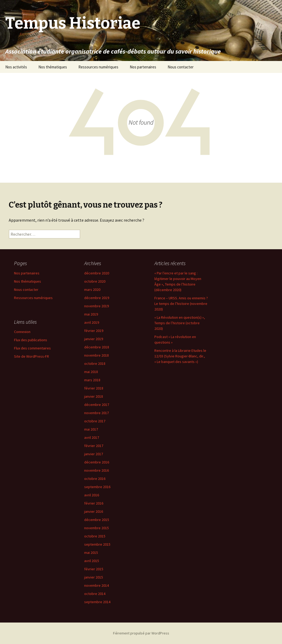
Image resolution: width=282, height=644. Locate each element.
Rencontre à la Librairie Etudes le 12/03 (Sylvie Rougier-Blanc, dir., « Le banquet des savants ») (180, 356)
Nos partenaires (143, 67)
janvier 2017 (94, 454)
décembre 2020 (97, 273)
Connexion (22, 332)
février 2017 (94, 446)
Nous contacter (181, 67)
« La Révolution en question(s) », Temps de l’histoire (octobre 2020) (180, 323)
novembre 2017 (97, 413)
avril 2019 (92, 322)
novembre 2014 (97, 585)
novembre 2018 (97, 355)
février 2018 (94, 388)
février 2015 (94, 569)
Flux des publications (31, 340)
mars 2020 (92, 290)
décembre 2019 (97, 298)
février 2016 (94, 503)
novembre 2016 (97, 470)
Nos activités (16, 67)
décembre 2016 (97, 462)
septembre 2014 (97, 602)
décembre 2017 (97, 405)
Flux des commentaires (32, 348)
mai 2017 (91, 429)
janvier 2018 (94, 396)
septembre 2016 (97, 487)
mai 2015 (91, 553)
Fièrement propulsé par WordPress (141, 633)
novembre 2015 (97, 528)
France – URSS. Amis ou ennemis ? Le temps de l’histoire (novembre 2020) (181, 304)
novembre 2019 (97, 306)
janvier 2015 (94, 577)
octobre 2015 (95, 536)
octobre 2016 (95, 479)
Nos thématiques (53, 67)
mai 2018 (91, 372)
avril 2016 (92, 495)
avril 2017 (92, 437)
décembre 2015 (97, 520)
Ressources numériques (98, 67)
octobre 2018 (95, 363)
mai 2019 (91, 314)
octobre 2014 (95, 594)
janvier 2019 (94, 339)
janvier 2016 (94, 511)
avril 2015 (92, 561)
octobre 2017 (95, 421)
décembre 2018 (97, 347)
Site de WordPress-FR (32, 356)
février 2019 (94, 331)
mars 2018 (92, 380)
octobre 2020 (95, 281)
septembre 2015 (97, 544)
